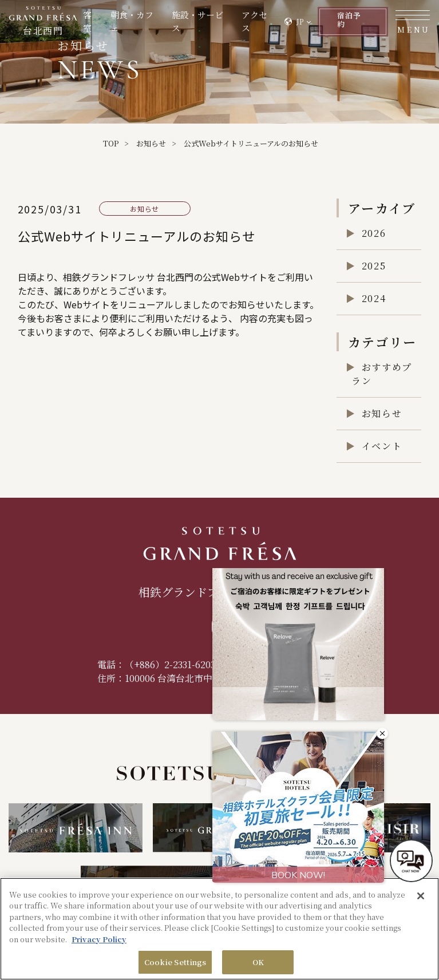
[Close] (421, 896)
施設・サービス (189, 24)
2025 (374, 266)
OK (258, 962)
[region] (219, 929)
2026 (374, 233)
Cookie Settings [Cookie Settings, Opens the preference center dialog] (175, 962)
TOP (111, 143)
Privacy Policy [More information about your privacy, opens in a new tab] (99, 939)
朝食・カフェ (130, 24)
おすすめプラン (382, 374)
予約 (340, 24)
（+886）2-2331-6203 (170, 664)
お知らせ (151, 143)
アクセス (241, 24)
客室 (87, 24)
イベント (382, 446)
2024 (374, 298)
